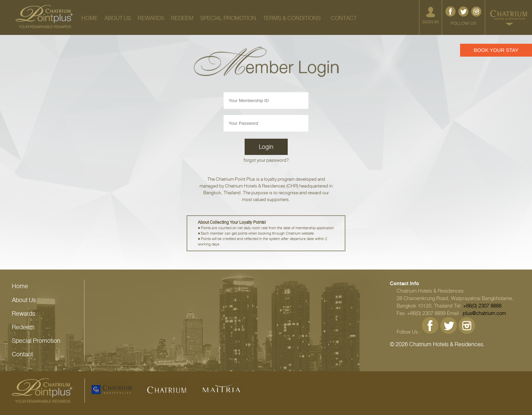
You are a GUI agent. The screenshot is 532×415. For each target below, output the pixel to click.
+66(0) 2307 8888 (482, 306)
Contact (22, 354)
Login (266, 147)
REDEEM (182, 18)
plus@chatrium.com (484, 313)
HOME (90, 18)
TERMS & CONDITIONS (292, 18)
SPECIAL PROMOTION (228, 18)
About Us (24, 300)
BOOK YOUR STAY (496, 50)
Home (20, 286)
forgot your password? (266, 160)
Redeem (23, 327)
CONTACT (344, 18)
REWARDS (151, 18)
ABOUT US (118, 18)
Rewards (24, 314)
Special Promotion (36, 341)
